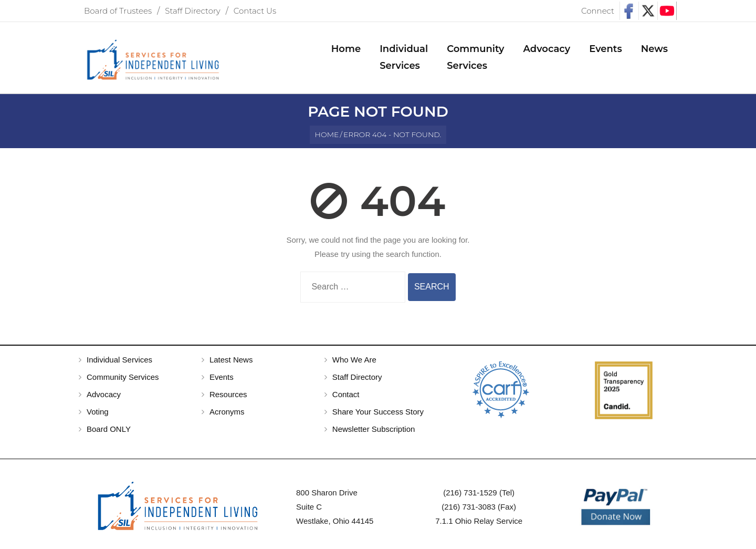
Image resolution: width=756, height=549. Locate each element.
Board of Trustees (118, 11)
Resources (228, 394)
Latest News (231, 360)
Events (222, 377)
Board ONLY (109, 429)
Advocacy (104, 394)
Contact (346, 394)
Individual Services (119, 360)
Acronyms (227, 412)
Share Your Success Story (378, 412)
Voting (98, 412)
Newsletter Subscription (374, 429)
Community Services (123, 377)
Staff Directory (192, 11)
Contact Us (255, 11)
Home (327, 134)
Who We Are (354, 360)
